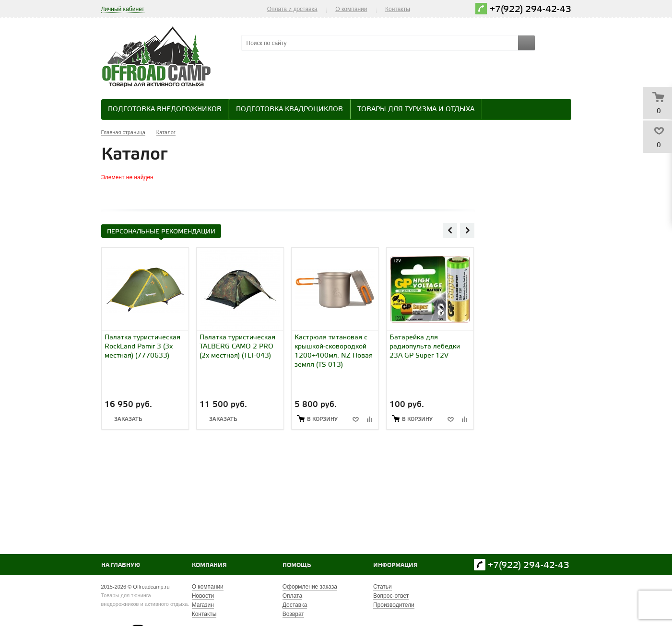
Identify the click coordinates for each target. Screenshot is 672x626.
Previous (450, 230)
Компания (209, 565)
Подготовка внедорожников (165, 110)
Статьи (383, 587)
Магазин (203, 605)
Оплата (292, 596)
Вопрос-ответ (391, 596)
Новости (203, 596)
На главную (121, 565)
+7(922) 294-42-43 (531, 9)
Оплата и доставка (292, 9)
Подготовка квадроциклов (289, 110)
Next (467, 230)
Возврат (293, 614)
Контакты (398, 9)
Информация (395, 565)
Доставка (295, 605)
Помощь (297, 565)
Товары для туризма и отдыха (416, 110)
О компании (351, 9)
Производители (394, 605)
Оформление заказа (310, 587)
